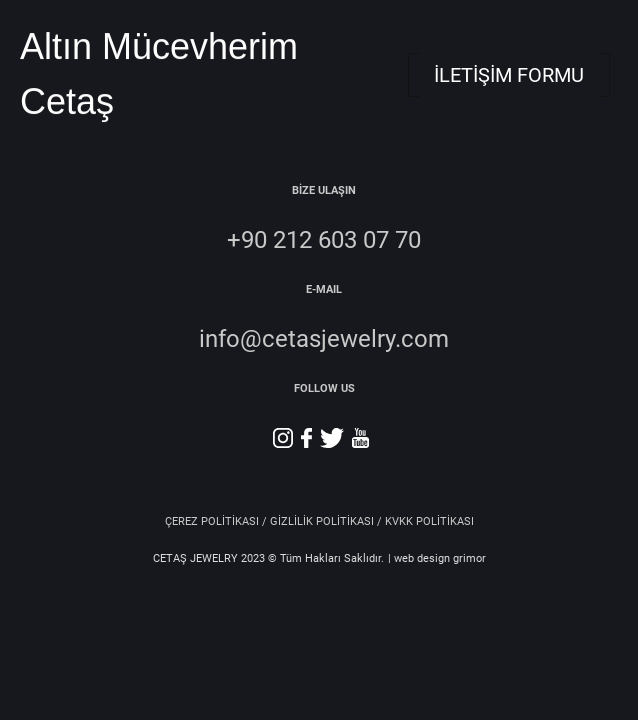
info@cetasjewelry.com (324, 339)
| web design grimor (437, 558)
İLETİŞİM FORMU (509, 75)
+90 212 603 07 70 (324, 240)
